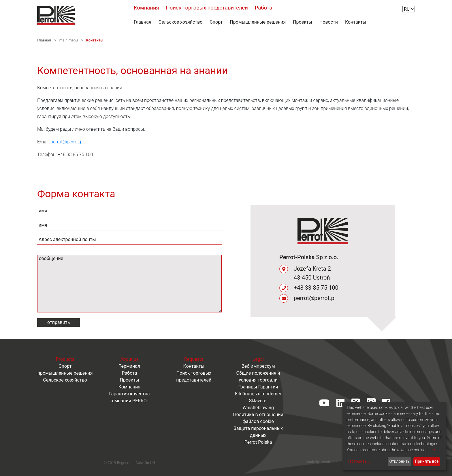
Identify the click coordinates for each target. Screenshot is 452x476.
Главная (143, 22)
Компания (146, 8)
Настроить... (358, 461)
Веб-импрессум (258, 366)
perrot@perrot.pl (67, 142)
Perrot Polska (258, 442)
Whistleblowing (258, 408)
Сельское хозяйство (181, 22)
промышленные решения (65, 373)
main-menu (69, 40)
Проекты (303, 22)
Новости (329, 22)
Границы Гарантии (258, 387)
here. (433, 450)
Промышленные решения (258, 22)
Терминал (130, 366)
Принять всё (427, 461)
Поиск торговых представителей (207, 8)
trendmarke (330, 462)
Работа (264, 8)
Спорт (216, 22)
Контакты (356, 22)
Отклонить (399, 461)
